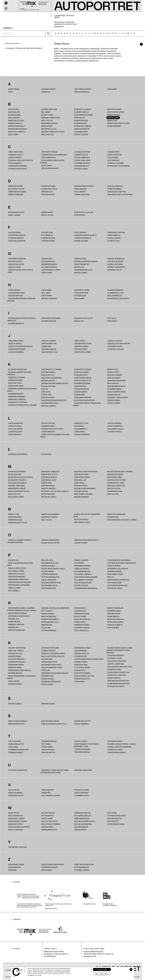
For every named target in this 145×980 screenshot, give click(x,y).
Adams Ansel (14, 89)
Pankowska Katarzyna (18, 579)
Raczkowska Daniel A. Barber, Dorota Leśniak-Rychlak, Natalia (22, 609)
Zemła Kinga (47, 870)
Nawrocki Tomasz (49, 517)
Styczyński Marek (82, 667)
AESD (10, 92)
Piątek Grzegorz (49, 580)
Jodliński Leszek (115, 346)
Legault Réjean (48, 423)
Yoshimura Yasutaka (17, 847)
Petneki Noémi (47, 571)
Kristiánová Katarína (117, 381)
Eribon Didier (47, 212)
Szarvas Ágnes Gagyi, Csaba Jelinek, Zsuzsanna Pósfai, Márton (119, 650)
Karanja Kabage (15, 380)
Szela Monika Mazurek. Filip (120, 667)
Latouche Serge (15, 429)
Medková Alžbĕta (82, 477)
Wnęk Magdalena (82, 818)
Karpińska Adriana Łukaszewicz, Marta (22, 390)
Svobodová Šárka (82, 673)
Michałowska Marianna (85, 488)
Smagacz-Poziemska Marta (53, 653)
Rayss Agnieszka (49, 616)
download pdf (59, 26)
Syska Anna (79, 682)
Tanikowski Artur (16, 744)
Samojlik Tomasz (16, 651)
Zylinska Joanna (82, 870)
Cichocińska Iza (48, 157)
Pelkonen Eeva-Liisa (50, 563)
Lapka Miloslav (15, 426)
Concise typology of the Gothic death (24, 48)
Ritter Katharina (49, 630)
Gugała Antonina (115, 264)
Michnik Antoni (81, 491)
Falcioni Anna (14, 232)
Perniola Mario (48, 566)
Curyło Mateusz (115, 155)
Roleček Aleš (80, 611)
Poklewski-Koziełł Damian (86, 577)
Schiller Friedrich (17, 659)
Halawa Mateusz (16, 296)
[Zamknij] (131, 969)
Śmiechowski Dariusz (18, 721)
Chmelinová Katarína (18, 166)
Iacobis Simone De (16, 323)
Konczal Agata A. (49, 406)
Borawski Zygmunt (83, 126)
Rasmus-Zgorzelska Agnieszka (55, 608)
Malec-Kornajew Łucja (19, 491)
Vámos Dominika (15, 793)
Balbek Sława (14, 115)
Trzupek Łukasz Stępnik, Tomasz (122, 744)
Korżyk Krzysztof (83, 381)
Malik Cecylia (14, 494)
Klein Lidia (46, 392)
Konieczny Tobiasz (83, 369)
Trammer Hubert (16, 752)
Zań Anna (12, 870)
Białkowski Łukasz (49, 123)
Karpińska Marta (16, 394)
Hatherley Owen (82, 290)
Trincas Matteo (48, 752)
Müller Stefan (114, 488)
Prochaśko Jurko (115, 574)
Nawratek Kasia (15, 520)
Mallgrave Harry (16, 497)
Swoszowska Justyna (84, 676)
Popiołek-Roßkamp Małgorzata (122, 563)
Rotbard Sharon (82, 628)
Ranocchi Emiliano (17, 630)
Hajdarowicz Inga (16, 293)
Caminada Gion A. (16, 155)
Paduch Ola (13, 560)
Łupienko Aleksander (18, 454)
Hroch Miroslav (115, 296)
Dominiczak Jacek (49, 189)
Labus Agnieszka (16, 423)
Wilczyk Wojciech (49, 821)
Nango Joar (14, 514)
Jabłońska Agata (16, 341)
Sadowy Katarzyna (17, 648)
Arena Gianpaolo (82, 92)
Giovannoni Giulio (49, 267)
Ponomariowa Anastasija (86, 588)
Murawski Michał (115, 491)
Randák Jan (13, 627)
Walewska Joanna (16, 818)
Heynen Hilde (80, 296)
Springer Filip (47, 676)
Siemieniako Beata (16, 665)
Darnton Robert (16, 186)
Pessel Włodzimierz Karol (53, 569)
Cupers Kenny (113, 152)
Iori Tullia (112, 318)
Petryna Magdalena (50, 577)
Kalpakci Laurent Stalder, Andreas (19, 373)
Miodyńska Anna (115, 477)
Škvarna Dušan (48, 704)
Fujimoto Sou (113, 241)
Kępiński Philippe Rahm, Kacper (55, 383)
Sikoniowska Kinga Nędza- (20, 670)
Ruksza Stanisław (115, 608)
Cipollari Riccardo (50, 168)
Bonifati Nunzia (81, 120)
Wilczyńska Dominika (51, 824)
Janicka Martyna (49, 344)
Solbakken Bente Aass (51, 665)
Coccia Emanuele (82, 157)
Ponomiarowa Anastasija (119, 560)
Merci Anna (79, 483)
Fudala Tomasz (114, 238)
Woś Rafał (112, 813)
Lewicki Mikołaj (48, 432)
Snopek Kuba (47, 659)
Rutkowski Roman (115, 622)
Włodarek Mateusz (83, 816)
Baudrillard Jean (49, 109)
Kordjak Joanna (82, 372)
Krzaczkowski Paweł (117, 392)
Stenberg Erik (81, 656)
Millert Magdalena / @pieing (120, 472)
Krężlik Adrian (114, 378)
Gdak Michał (47, 259)
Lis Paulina (79, 426)
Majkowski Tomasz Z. (18, 480)
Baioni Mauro (14, 112)
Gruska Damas (81, 273)
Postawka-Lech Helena (118, 569)
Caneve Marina (15, 157)
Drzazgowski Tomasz (84, 186)
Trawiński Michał (49, 741)
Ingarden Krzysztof (84, 318)
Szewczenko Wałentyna (118, 672)
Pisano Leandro (81, 560)
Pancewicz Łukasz (16, 574)
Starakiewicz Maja (83, 648)
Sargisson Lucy (15, 653)
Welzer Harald (48, 813)
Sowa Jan (46, 670)
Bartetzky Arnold (17, 132)
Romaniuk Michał (82, 614)
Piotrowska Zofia (49, 585)
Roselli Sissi (80, 622)
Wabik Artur (14, 813)
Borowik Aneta (81, 132)
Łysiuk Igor (46, 454)
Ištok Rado (112, 321)
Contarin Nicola (82, 166)
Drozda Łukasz (48, 194)
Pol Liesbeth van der (84, 580)
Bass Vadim (13, 134)
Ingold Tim (79, 321)
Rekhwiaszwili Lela (50, 622)
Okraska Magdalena (50, 540)
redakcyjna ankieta (50, 619)
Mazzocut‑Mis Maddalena (86, 472)
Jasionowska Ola (49, 352)
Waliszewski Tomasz (17, 821)
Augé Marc (112, 89)
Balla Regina (14, 118)
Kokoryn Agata (48, 397)
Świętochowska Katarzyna (54, 724)
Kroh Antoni (113, 383)
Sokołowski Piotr (49, 662)
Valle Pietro (14, 790)
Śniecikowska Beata (50, 721)
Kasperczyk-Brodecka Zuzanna (23, 405)
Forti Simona (80, 232)
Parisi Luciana (14, 588)
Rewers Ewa (47, 625)
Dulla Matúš (80, 192)
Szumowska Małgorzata (118, 684)
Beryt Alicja (47, 120)
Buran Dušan (113, 118)
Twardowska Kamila (116, 752)
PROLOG (111, 577)
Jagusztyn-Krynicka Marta (20, 346)
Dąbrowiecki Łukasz (17, 192)
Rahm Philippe (14, 622)
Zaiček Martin (14, 867)
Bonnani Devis (81, 123)
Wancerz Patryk (16, 824)
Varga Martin (47, 790)
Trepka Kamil (47, 747)
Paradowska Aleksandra (20, 582)
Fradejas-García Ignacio (85, 235)
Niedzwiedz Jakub (82, 522)
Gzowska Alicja (114, 270)
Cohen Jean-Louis (82, 160)
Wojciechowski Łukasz (85, 821)
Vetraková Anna (82, 790)
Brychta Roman (114, 109)
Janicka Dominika (16, 352)
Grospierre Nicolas (83, 270)
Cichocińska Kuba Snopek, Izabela (52, 161)
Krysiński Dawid (114, 389)
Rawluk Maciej (48, 614)
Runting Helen (114, 614)
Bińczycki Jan (47, 134)
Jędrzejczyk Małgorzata (119, 344)
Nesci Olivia (46, 520)
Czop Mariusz (113, 160)
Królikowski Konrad (116, 386)
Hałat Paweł (47, 296)
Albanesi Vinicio (48, 89)
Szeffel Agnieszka (116, 664)
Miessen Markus (81, 497)
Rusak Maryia (113, 616)
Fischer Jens (47, 232)
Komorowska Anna (50, 403)
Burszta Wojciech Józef (118, 123)
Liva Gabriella (81, 429)
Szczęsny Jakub (114, 658)
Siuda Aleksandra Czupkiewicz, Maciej (22, 677)
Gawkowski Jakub (16, 264)
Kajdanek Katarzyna (17, 369)
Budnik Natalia (114, 115)
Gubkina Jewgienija (116, 259)
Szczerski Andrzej (116, 655)
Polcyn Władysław (83, 583)
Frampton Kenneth (83, 238)
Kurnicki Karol (114, 400)
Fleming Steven (48, 238)
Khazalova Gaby (48, 386)
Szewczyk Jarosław (117, 675)
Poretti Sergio (114, 566)
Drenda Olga (47, 192)
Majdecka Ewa (15, 474)
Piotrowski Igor (48, 588)
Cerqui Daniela (15, 163)
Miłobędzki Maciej (115, 474)
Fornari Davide (48, 241)
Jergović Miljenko (83, 352)
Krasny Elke (113, 369)
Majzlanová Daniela (17, 483)
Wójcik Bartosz (115, 818)
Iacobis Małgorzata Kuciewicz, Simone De (21, 319)
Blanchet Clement (83, 109)
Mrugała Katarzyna (116, 486)
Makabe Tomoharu (16, 486)
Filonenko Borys (16, 238)
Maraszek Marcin (49, 477)
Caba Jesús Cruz (16, 152)
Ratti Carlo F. (47, 611)
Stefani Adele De (82, 653)
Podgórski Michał (82, 571)
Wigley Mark (47, 818)
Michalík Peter (81, 486)
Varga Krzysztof (16, 795)
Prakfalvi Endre (114, 571)
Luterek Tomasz (114, 432)
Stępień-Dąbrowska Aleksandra (89, 659)
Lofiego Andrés (114, 423)
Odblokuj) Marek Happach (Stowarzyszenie (19, 541)
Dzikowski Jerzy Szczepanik (120, 194)
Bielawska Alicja (49, 129)
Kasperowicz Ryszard (51, 369)
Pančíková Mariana (17, 577)
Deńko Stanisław (16, 194)
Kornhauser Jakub (83, 378)
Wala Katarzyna (15, 816)
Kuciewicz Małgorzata (117, 397)
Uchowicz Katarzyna (18, 770)
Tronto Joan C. (81, 741)
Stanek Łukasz (48, 679)
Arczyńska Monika (83, 89)
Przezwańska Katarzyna (118, 580)
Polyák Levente (81, 585)
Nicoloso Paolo (81, 519)
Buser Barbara (114, 126)
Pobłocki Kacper (82, 569)
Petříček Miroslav (49, 574)
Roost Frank (80, 616)
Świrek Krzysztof (82, 721)
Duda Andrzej (81, 189)
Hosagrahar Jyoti (115, 293)
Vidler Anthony (81, 793)
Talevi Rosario (15, 741)
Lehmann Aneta (48, 426)
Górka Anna (47, 273)
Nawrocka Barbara (50, 514)
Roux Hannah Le (81, 630)
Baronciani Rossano (18, 129)
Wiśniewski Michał (82, 813)
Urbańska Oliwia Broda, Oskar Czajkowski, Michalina (54, 771)
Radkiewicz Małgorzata (19, 616)
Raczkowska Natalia (17, 613)
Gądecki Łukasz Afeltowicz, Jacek (20, 271)
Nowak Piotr (113, 517)
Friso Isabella (114, 235)
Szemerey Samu (114, 669)
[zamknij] (141, 44)
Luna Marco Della (115, 429)
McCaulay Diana (81, 474)
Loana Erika (79, 432)
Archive (9, 970)
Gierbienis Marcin (49, 264)
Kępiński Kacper (48, 381)
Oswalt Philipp (81, 543)
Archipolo (46, 92)
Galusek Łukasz (15, 261)
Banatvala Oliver (16, 120)
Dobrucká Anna (48, 186)
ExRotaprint (80, 215)
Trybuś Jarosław (82, 749)
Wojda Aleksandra (83, 824)
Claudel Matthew (82, 152)
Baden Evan (13, 109)
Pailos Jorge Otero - (17, 568)
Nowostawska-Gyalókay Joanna (122, 520)
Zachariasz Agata (16, 864)
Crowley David (81, 169)
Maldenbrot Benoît (17, 488)
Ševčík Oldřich (15, 704)
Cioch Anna (46, 165)
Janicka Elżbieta (49, 341)
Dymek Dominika (114, 189)
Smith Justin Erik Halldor (53, 656)
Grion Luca (79, 267)
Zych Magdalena (82, 867)
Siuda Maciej (14, 681)
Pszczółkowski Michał (118, 585)
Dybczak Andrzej (115, 186)
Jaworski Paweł (81, 346)
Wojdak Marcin (81, 827)
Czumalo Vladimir (115, 163)
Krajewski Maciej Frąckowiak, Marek (87, 404)
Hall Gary (46, 293)
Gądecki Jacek (14, 267)
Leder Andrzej (15, 434)
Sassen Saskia (15, 656)
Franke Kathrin (81, 241)
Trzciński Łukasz (115, 741)
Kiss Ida (45, 389)
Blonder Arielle (82, 112)
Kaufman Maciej (48, 372)
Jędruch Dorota (115, 341)
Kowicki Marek (81, 392)
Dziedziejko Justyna (116, 192)
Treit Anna (46, 744)
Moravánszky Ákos (116, 483)
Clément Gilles (81, 155)
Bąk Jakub (46, 112)
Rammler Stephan (16, 624)
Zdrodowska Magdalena (52, 864)
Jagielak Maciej (15, 344)
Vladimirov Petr (81, 795)
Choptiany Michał (49, 152)
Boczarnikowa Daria (84, 115)
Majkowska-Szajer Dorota (20, 477)
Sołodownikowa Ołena (52, 667)
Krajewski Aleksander (84, 400)
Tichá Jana (13, 747)
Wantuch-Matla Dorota (19, 827)
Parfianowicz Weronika (19, 585)
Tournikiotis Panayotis (18, 750)
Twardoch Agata (115, 750)
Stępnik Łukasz (81, 662)
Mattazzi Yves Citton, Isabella (55, 491)
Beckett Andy (47, 115)
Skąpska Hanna (15, 684)
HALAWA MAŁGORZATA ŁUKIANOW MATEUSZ (21, 300)
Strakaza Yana (81, 665)
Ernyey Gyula (47, 215)
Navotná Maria (15, 517)
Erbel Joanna (14, 215)
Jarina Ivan (46, 346)
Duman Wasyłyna (82, 194)
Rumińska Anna (114, 611)
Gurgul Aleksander (116, 267)
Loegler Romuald (82, 434)
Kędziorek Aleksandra (51, 378)
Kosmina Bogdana (82, 383)
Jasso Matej (80, 341)
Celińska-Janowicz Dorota (20, 160)
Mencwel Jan (80, 480)
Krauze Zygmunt (115, 375)
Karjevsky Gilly (15, 383)
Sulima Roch (80, 670)
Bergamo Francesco (51, 118)
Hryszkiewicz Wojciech (118, 298)
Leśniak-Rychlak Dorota (52, 429)
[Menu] (6, 3)
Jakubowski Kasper (17, 349)
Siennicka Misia (15, 667)
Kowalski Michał (82, 389)
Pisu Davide (79, 563)
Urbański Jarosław (83, 770)
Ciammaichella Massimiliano (54, 155)
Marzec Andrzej (49, 488)
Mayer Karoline (48, 494)
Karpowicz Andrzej (17, 399)
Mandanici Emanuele (50, 472)
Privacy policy (10, 977)
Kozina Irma (79, 395)
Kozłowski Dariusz (83, 397)
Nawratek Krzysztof (18, 523)
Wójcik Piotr (113, 821)
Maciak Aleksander (17, 472)
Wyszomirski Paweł (116, 824)
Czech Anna (113, 157)
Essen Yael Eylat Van (84, 212)
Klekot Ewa (46, 395)
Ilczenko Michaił (49, 321)
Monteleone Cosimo (117, 480)
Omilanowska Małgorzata (86, 540)
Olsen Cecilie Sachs (50, 543)
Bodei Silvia (79, 118)
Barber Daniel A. (15, 123)
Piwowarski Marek (83, 566)
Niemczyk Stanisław (116, 514)
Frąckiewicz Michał (116, 232)
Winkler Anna (47, 827)
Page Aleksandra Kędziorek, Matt (20, 564)
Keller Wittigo (48, 375)
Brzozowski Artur (116, 112)
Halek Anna (46, 290)
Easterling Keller (16, 212)
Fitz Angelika (47, 235)
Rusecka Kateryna (115, 619)
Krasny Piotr (113, 372)
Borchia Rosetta (82, 129)
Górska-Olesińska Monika (86, 261)
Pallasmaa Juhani (16, 571)
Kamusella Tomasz (17, 377)
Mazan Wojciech (49, 497)
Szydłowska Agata (116, 686)
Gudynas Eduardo (115, 261)
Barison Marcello (16, 126)
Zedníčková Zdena (49, 867)
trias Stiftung (48, 750)
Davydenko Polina (16, 189)
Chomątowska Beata (17, 169)
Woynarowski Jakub (116, 816)
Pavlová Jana (47, 560)
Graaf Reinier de (82, 264)
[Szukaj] (48, 33)
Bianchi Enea (47, 126)
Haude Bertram (81, 293)
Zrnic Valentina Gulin (84, 864)
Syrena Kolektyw (82, 679)
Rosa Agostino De (82, 619)
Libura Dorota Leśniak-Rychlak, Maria (55, 436)
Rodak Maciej (80, 608)
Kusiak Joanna (114, 403)
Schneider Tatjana (17, 662)
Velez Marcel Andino (51, 795)
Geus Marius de (48, 261)
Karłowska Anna (16, 386)
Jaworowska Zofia (83, 344)
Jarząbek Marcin (49, 349)
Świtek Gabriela (81, 724)
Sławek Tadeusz (48, 651)
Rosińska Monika (82, 625)
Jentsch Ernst (81, 349)
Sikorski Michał (15, 673)
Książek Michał (114, 395)
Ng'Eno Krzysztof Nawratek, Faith (87, 515)
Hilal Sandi (79, 298)
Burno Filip (112, 120)
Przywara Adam (114, 583)
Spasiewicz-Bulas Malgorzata (55, 673)
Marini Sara (46, 483)
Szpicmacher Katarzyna (118, 681)
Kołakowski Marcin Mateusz (54, 400)
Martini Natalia (48, 486)
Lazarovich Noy (15, 432)
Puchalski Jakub (115, 588)
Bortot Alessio (81, 134)
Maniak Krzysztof (49, 474)
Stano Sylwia (47, 684)
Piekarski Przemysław (51, 583)
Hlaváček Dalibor (115, 290)
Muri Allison (113, 494)
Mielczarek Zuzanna (83, 494)
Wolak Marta (80, 830)
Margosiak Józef (49, 480)
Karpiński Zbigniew (17, 397)
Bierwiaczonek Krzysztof (53, 132)
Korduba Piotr (81, 375)
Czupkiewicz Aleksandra (118, 166)
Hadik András (14, 290)
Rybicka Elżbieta (115, 625)
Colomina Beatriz (82, 163)
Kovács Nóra (80, 386)
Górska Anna (80, 259)
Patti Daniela (14, 591)
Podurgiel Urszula (83, 574)
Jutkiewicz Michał (115, 349)
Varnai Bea (46, 793)
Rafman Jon (14, 619)
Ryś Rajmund (113, 628)
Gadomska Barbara (17, 259)
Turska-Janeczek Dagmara (119, 747)
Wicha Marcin (47, 816)
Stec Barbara (80, 651)
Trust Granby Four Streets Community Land (86, 745)
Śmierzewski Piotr (16, 724)
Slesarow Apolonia (50, 648)
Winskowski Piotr (49, 830)
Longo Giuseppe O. (115, 426)
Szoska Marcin (114, 678)
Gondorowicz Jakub (50, 270)
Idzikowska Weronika (51, 318)
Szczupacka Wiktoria (117, 661)
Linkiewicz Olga (81, 423)
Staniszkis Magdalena (51, 682)
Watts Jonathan (16, 830)
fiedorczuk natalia (17, 235)
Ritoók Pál (46, 628)
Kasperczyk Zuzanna (18, 402)
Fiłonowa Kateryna (17, 241)
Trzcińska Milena (82, 752)
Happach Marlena (49, 298)
